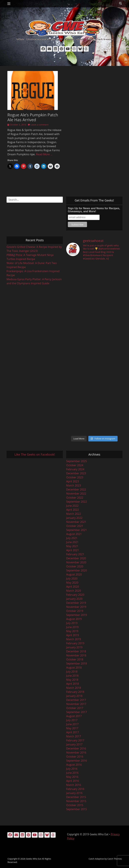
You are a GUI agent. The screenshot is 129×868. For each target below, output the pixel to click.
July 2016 (72, 769)
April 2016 (72, 781)
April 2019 (72, 635)
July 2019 (72, 623)
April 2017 (72, 732)
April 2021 (72, 550)
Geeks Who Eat (34, 859)
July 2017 (72, 720)
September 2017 (77, 712)
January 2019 (74, 647)
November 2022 (76, 494)
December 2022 (76, 489)
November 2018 (76, 655)
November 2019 (76, 607)
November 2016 (76, 753)
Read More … (44, 154)
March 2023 (74, 485)
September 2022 (77, 502)
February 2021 (75, 554)
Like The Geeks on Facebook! (35, 454)
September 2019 (77, 615)
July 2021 (72, 538)
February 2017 (75, 740)
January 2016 (74, 793)
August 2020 (74, 574)
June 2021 (72, 542)
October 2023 (75, 477)
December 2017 (76, 700)
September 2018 (77, 663)
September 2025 (77, 461)
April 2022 (72, 510)
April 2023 (72, 481)
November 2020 (76, 562)
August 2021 (74, 534)
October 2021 (75, 526)
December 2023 (76, 473)
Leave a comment (40, 125)
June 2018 (72, 676)
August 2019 (74, 619)
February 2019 (75, 643)
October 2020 (75, 566)
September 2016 (77, 761)
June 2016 (72, 773)
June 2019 (72, 627)
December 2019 (76, 603)
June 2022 (72, 506)
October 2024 (75, 465)
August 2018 (74, 668)
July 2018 (72, 672)
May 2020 (72, 583)
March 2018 (74, 688)
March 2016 (74, 785)
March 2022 (74, 514)
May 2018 (72, 680)
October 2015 (75, 805)
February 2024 (75, 469)
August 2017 (74, 716)
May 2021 (72, 546)
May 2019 (72, 631)
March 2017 (74, 736)
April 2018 (72, 684)
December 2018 (76, 651)
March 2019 (74, 639)
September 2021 (77, 530)
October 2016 (75, 757)
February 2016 (75, 789)
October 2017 (75, 708)
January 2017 (74, 744)
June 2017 (72, 724)
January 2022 (74, 518)
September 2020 (77, 570)
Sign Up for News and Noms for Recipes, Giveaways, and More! (94, 210)
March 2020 (74, 591)
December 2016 (76, 748)
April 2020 (72, 587)
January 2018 (74, 696)
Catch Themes (115, 859)
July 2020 (72, 578)
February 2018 (75, 692)
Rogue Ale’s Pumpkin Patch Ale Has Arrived (33, 117)
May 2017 (72, 728)
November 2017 (76, 704)
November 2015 (76, 801)
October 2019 (75, 611)
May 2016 (72, 777)
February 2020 (75, 595)
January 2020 (74, 599)
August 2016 (74, 765)
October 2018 (75, 659)
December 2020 (76, 558)
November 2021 (76, 522)
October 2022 (75, 498)
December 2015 (76, 797)
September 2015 (77, 809)
